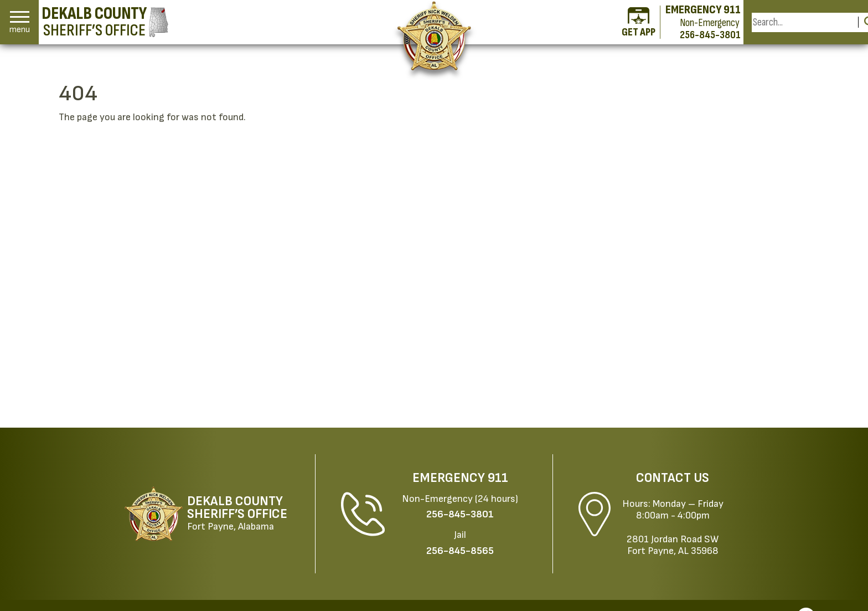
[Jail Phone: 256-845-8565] (460, 551)
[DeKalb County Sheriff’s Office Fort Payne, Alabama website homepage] (213, 514)
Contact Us (673, 478)
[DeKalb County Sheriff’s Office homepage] (105, 22)
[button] (20, 22)
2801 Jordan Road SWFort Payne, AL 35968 (673, 545)
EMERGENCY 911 (703, 10)
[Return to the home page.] (434, 36)
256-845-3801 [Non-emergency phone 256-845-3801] (710, 35)
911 (498, 478)
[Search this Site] (803, 22)
